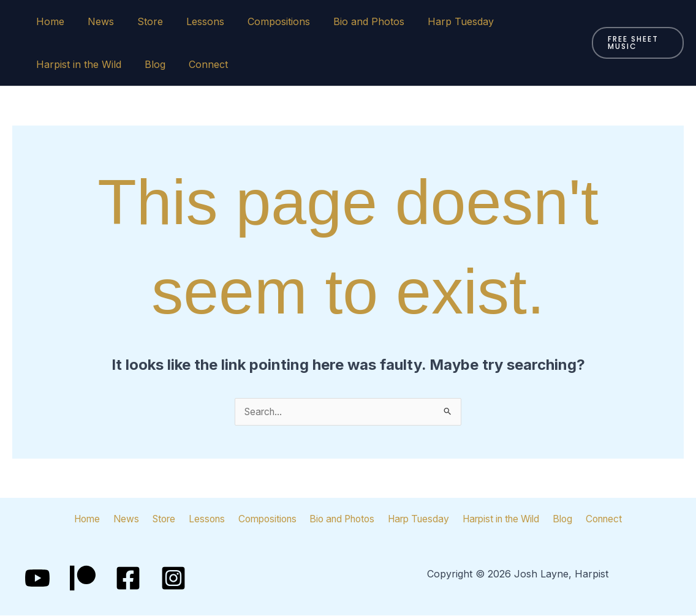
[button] (636, 43)
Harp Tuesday (437, 21)
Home (48, 21)
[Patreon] (83, 579)
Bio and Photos (349, 21)
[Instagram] (173, 579)
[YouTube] (37, 579)
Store (141, 21)
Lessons (192, 21)
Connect (199, 64)
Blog (149, 64)
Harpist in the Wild (77, 64)
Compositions (262, 21)
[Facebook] (128, 579)
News (95, 21)
